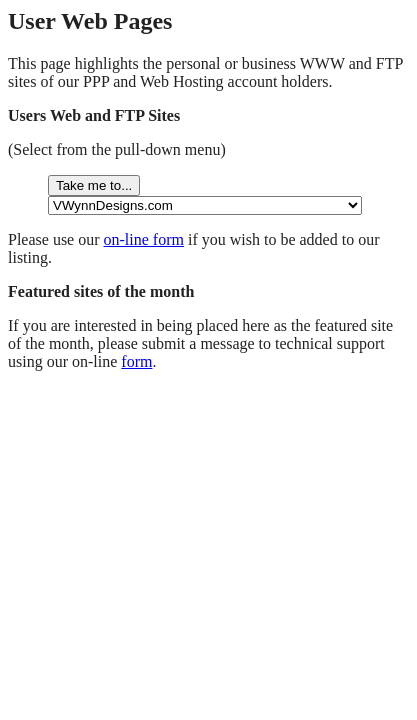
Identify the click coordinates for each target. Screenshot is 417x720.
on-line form (144, 239)
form (136, 361)
